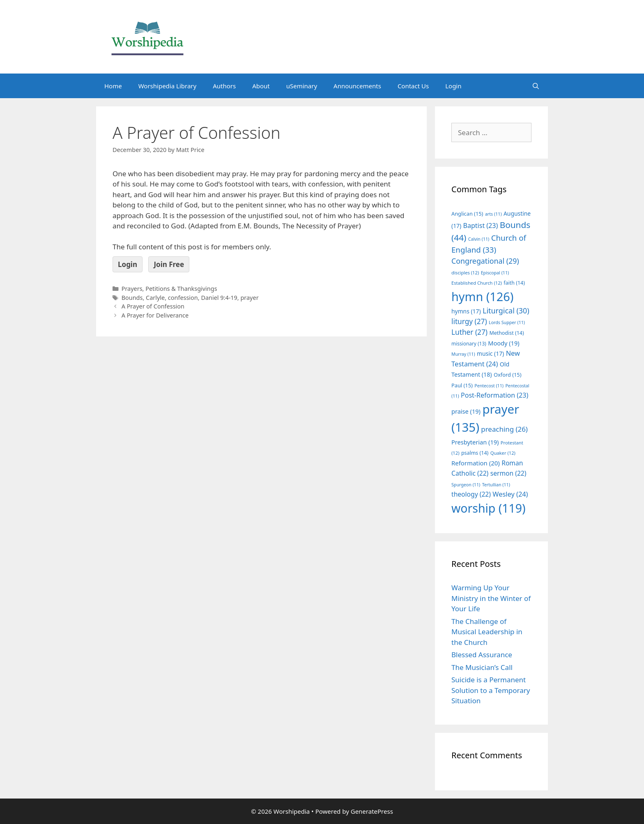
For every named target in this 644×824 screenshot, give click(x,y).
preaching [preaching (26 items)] (504, 429)
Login (453, 86)
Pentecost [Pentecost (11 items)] (489, 386)
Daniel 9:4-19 (219, 298)
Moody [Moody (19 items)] (504, 343)
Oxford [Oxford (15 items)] (507, 375)
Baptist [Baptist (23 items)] (481, 226)
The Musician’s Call (482, 667)
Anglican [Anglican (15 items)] (467, 214)
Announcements (357, 86)
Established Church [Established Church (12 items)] (477, 283)
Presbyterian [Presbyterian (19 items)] (475, 442)
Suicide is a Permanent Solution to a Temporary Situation (491, 690)
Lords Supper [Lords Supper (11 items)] (507, 322)
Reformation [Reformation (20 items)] (476, 463)
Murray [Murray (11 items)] (463, 354)
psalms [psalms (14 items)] (475, 453)
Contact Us (413, 86)
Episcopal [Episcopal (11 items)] (495, 273)
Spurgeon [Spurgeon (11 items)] (466, 485)
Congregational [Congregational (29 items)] (485, 261)
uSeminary (302, 86)
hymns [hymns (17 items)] (466, 311)
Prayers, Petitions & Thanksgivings (169, 289)
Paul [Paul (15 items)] (462, 385)
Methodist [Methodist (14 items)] (506, 333)
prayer (249, 298)
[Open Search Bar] (536, 86)
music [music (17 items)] (490, 353)
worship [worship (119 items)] (489, 508)
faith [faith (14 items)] (514, 283)
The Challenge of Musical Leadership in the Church (487, 632)
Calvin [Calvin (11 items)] (479, 239)
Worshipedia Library (167, 86)
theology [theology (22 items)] (471, 494)
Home (113, 86)
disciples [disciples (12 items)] (465, 273)
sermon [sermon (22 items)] (508, 473)
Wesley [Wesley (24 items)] (510, 494)
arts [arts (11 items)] (493, 214)
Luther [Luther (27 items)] (469, 332)
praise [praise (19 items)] (466, 411)
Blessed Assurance (482, 655)
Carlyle (155, 298)
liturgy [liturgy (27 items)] (469, 321)
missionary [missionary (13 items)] (469, 343)
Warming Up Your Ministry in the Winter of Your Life (491, 598)
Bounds (132, 298)
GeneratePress (372, 811)
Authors (224, 86)
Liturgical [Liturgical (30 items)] (506, 311)
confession (183, 298)
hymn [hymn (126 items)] (482, 296)
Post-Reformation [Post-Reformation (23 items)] (494, 395)
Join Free (169, 264)
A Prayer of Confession (153, 306)
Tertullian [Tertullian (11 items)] (496, 485)
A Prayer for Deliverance (155, 315)
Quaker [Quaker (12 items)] (503, 453)
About (261, 86)
